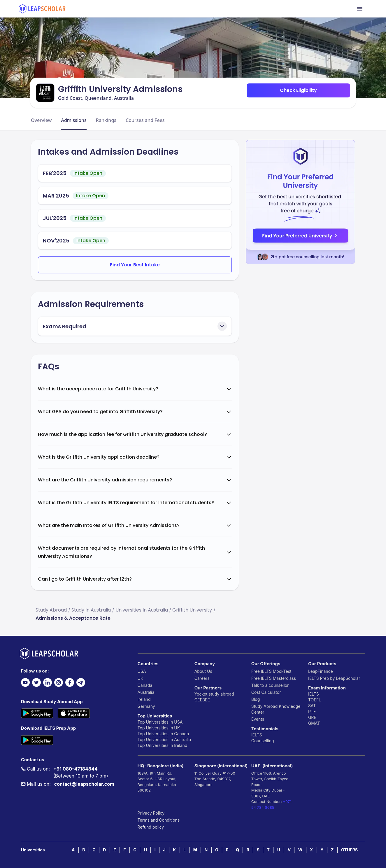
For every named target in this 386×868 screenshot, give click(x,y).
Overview (41, 120)
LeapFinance (321, 671)
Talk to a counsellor (270, 685)
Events (258, 719)
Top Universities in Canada (163, 734)
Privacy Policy (151, 813)
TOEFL (315, 700)
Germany (146, 706)
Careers (202, 678)
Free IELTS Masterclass (274, 678)
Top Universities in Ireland (163, 745)
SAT (312, 706)
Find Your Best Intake (135, 265)
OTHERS (349, 850)
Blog (256, 699)
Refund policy (151, 827)
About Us (203, 671)
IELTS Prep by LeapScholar (334, 678)
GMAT (314, 723)
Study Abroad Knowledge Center (276, 709)
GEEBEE (202, 700)
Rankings (106, 120)
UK (141, 678)
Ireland (144, 699)
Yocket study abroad (214, 694)
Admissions (74, 120)
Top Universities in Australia (164, 739)
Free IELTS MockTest (271, 671)
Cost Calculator (266, 692)
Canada (145, 685)
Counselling (263, 741)
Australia (146, 692)
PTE (312, 711)
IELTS (257, 735)
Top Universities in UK (159, 728)
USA (142, 671)
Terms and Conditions (159, 820)
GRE (312, 717)
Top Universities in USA (160, 722)
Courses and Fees (145, 120)
